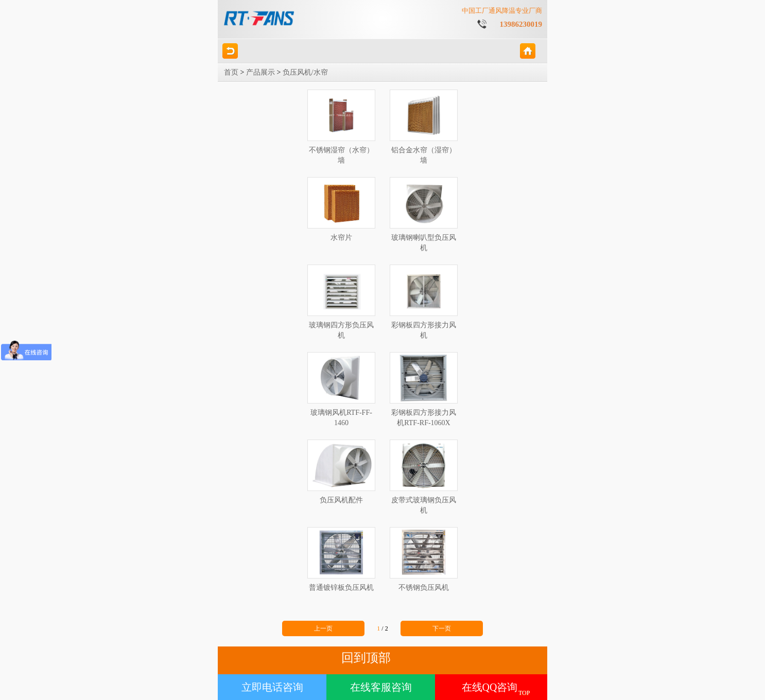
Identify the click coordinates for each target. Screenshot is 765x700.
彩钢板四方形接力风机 (424, 302)
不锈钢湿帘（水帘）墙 (341, 127)
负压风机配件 (341, 472)
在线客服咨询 (381, 687)
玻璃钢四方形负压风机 (341, 302)
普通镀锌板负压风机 (341, 559)
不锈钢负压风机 (424, 559)
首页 (231, 72)
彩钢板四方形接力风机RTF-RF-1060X (424, 389)
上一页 (323, 628)
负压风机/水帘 (305, 72)
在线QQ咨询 (490, 687)
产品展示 (260, 72)
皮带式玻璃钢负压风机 (424, 477)
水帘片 (341, 209)
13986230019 (521, 24)
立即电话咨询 (272, 687)
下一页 (442, 628)
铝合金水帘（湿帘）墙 (424, 127)
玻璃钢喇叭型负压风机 (424, 214)
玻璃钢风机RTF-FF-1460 (341, 389)
